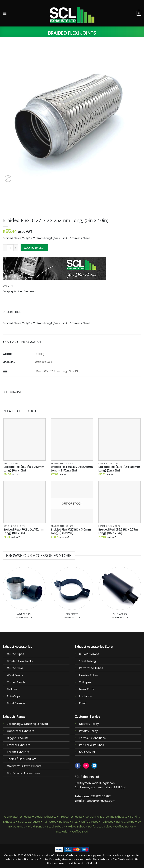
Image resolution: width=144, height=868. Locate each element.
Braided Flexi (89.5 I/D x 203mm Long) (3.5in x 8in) (119, 531)
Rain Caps (14, 696)
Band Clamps (16, 703)
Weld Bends (15, 675)
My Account (87, 752)
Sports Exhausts (29, 822)
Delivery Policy (89, 724)
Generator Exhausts (20, 731)
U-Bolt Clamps (89, 654)
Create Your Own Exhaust (24, 766)
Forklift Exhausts (18, 752)
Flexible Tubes (89, 675)
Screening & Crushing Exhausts (28, 724)
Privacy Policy (88, 731)
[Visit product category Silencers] (120, 595)
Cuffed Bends (16, 682)
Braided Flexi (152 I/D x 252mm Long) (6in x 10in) (24, 469)
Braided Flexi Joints (72, 33)
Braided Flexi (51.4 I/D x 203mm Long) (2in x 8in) (119, 469)
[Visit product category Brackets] (72, 595)
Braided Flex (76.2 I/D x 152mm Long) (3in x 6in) (24, 531)
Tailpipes (85, 682)
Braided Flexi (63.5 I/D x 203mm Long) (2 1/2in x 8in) (72, 469)
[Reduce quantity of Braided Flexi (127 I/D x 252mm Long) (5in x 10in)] (5, 248)
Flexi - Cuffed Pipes (85, 822)
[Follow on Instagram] (86, 766)
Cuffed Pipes (15, 654)
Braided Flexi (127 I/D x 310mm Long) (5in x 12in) (71, 531)
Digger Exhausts (18, 738)
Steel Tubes (55, 827)
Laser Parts (87, 689)
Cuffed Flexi (15, 668)
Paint (82, 703)
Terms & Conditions (92, 738)
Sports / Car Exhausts (22, 759)
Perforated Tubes (91, 668)
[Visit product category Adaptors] (24, 595)
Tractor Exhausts (18, 745)
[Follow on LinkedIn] (94, 766)
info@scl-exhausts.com (99, 801)
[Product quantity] (10, 248)
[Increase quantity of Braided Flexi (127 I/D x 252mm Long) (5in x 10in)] (16, 248)
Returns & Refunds (91, 745)
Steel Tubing (87, 661)
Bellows (12, 689)
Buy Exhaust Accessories (24, 773)
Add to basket (34, 248)
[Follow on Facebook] (78, 766)
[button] (5, 13)
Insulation (85, 696)
